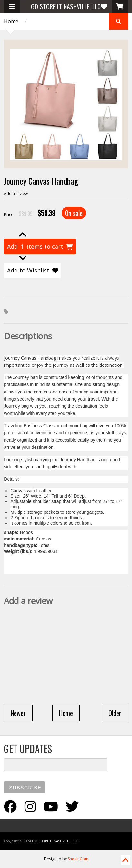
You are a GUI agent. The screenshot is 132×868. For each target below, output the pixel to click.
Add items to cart (40, 247)
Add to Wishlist (33, 270)
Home (11, 21)
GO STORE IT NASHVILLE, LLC (66, 6)
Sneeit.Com (78, 859)
